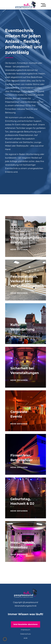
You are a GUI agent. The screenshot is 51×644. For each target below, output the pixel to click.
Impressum (26, 630)
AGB (26, 638)
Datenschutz (26, 634)
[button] (5, 639)
